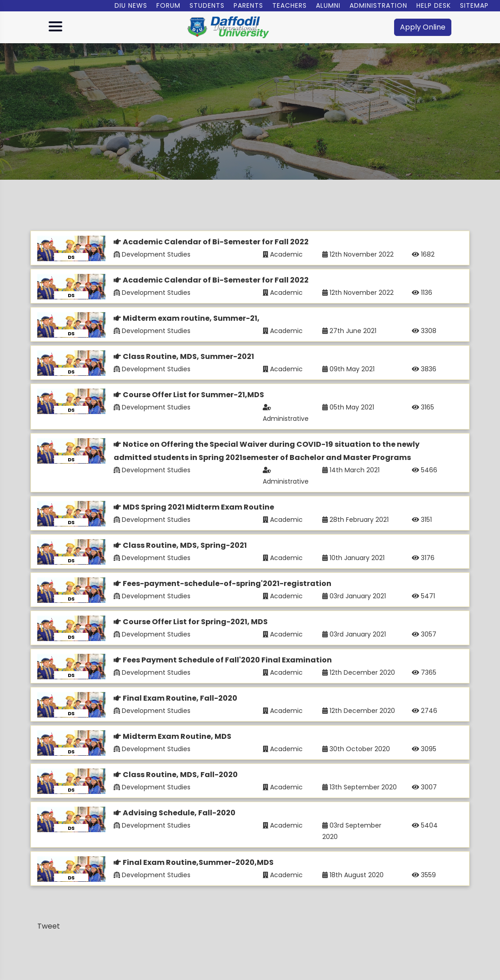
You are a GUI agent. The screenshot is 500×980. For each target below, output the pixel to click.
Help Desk (434, 5)
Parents (248, 5)
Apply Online (423, 27)
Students (207, 5)
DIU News (131, 5)
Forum (168, 5)
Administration (378, 5)
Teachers (290, 5)
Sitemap (474, 5)
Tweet (49, 926)
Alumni (328, 5)
